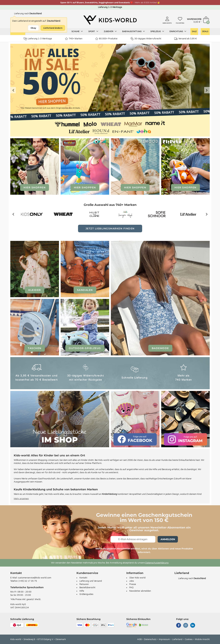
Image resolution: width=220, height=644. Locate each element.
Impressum (164, 639)
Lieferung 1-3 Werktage (38, 39)
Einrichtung (178, 31)
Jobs (132, 581)
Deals (205, 32)
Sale (194, 32)
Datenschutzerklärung (157, 563)
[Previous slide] (13, 90)
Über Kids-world (137, 578)
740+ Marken (74, 39)
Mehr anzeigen (21, 498)
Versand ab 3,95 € (185, 39)
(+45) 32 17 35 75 (28, 581)
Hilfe (82, 591)
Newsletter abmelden (140, 591)
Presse (133, 584)
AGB (139, 639)
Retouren (84, 584)
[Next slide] (207, 90)
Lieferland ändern (53, 28)
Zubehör (110, 31)
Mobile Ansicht (202, 639)
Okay (33, 28)
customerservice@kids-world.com (35, 578)
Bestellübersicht (87, 588)
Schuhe (77, 31)
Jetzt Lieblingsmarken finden (110, 229)
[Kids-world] (110, 20)
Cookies (189, 639)
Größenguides (86, 594)
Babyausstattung (134, 31)
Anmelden (168, 539)
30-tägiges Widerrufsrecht (146, 39)
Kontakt (16, 573)
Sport (93, 31)
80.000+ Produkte (106, 39)
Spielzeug (157, 31)
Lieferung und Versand (91, 581)
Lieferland (177, 639)
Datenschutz (150, 639)
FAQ (131, 588)
